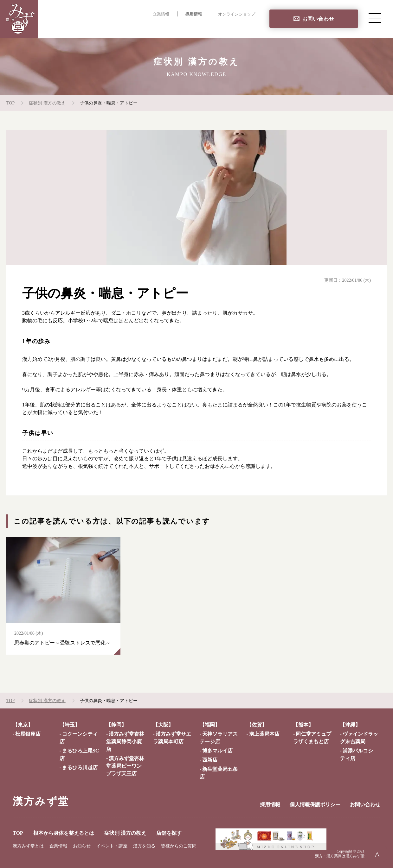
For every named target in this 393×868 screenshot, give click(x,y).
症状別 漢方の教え (198, 27)
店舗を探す (242, 27)
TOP (89, 27)
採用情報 (194, 14)
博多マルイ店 (217, 751)
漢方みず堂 (41, 801)
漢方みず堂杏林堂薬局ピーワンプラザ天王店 (125, 766)
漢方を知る (144, 846)
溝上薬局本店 (264, 734)
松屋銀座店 (28, 734)
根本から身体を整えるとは (135, 27)
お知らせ (82, 846)
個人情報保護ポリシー (315, 805)
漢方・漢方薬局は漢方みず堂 (340, 856)
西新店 (210, 760)
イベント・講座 (112, 846)
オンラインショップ (237, 14)
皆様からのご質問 (179, 846)
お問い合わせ (318, 19)
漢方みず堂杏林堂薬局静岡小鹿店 (125, 742)
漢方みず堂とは (28, 846)
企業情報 (161, 14)
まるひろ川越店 (80, 767)
